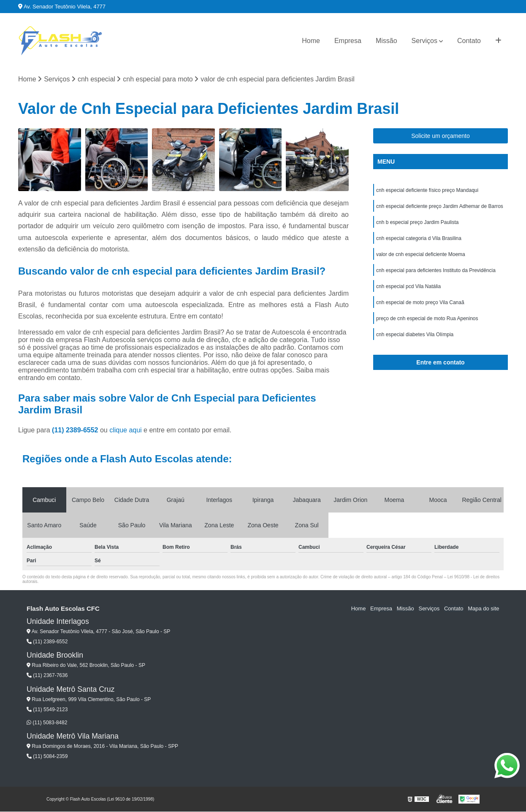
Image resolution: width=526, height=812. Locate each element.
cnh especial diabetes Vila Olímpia (416, 335)
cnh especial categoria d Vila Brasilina (419, 239)
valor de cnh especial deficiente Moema (421, 255)
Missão (386, 41)
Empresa (348, 41)
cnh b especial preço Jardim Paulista (417, 223)
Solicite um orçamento (441, 136)
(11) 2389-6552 (76, 430)
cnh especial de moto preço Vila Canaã (420, 303)
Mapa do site (483, 609)
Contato (469, 41)
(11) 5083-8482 (47, 723)
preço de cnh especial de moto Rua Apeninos (427, 319)
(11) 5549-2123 (47, 710)
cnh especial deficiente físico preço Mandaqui (427, 191)
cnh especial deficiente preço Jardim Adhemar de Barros (440, 207)
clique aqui (126, 430)
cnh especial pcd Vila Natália (408, 287)
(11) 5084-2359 (47, 757)
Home (311, 41)
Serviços (424, 41)
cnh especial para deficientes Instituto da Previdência (436, 271)
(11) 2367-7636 (47, 676)
